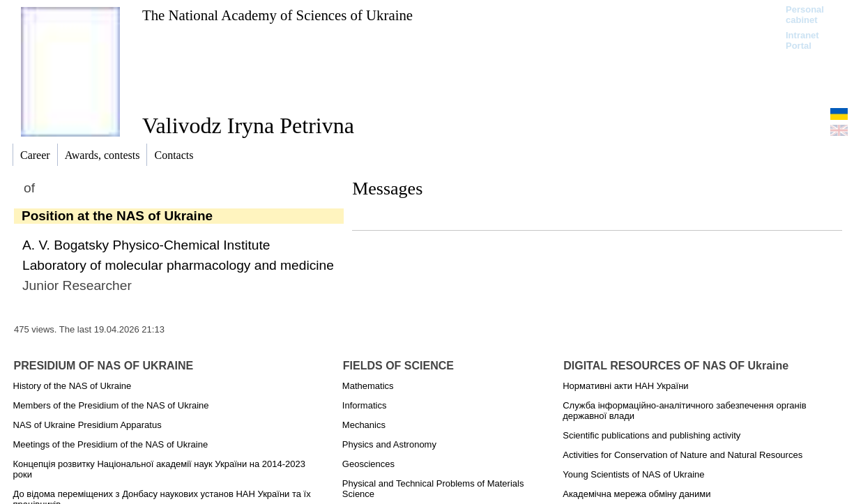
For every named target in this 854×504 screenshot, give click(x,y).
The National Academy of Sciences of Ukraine (277, 15)
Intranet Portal (802, 40)
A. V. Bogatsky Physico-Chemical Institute (146, 245)
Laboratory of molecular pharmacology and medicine (178, 265)
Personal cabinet (805, 15)
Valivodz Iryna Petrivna (248, 125)
